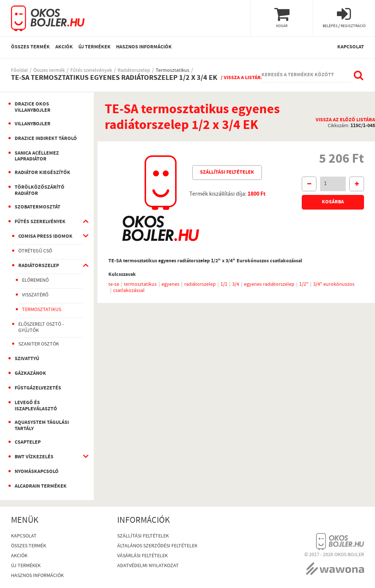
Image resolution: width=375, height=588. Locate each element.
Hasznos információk (144, 47)
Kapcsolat (351, 47)
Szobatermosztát (38, 207)
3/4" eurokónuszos (334, 285)
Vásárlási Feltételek (142, 556)
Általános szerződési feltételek (157, 546)
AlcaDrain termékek (41, 487)
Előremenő (35, 281)
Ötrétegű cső (35, 251)
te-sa (114, 285)
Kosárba (333, 202)
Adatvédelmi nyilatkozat (148, 566)
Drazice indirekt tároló (46, 139)
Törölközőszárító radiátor (40, 191)
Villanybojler (33, 124)
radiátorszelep (200, 285)
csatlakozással (129, 291)
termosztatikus (140, 285)
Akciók (64, 47)
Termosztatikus (172, 71)
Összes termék (30, 47)
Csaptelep (28, 443)
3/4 (236, 285)
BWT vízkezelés (34, 457)
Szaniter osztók (39, 344)
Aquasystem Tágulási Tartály (42, 426)
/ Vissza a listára (242, 78)
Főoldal (19, 71)
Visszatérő (35, 295)
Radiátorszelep (134, 71)
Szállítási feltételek (227, 173)
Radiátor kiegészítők (42, 173)
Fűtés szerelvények (91, 71)
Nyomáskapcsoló (37, 472)
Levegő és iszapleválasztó (36, 406)
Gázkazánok (30, 374)
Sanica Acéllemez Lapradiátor (37, 157)
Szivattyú (27, 359)
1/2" (304, 285)
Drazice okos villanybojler (33, 108)
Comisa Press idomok (45, 237)
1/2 (224, 285)
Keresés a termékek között (298, 75)
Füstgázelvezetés (38, 388)
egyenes (170, 285)
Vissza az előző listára (345, 120)
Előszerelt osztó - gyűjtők (41, 328)
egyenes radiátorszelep (269, 285)
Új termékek (94, 47)
